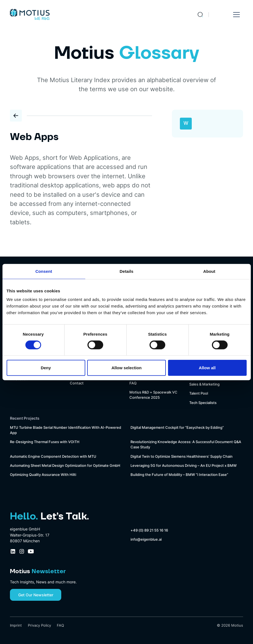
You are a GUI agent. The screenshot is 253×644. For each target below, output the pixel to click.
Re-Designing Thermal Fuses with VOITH (45, 442)
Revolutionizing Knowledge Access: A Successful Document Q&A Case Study (186, 444)
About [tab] (209, 271)
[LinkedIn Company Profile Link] (13, 551)
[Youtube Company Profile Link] (31, 551)
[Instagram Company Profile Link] (22, 551)
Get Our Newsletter (36, 595)
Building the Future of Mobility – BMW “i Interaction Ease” (179, 475)
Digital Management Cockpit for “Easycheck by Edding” (177, 428)
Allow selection (126, 368)
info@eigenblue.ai (146, 539)
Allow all (207, 368)
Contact (77, 383)
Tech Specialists (203, 403)
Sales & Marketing (204, 384)
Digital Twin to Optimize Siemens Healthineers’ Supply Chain (182, 456)
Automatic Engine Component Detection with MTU (53, 456)
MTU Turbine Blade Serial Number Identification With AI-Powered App (66, 430)
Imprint (16, 625)
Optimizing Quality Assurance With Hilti (43, 475)
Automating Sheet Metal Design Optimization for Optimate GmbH (65, 466)
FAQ (133, 383)
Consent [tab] (44, 271)
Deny (46, 368)
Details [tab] (127, 271)
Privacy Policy (39, 625)
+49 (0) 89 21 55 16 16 (149, 530)
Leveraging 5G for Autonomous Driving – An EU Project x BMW (184, 466)
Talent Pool (199, 393)
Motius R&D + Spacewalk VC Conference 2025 (153, 395)
